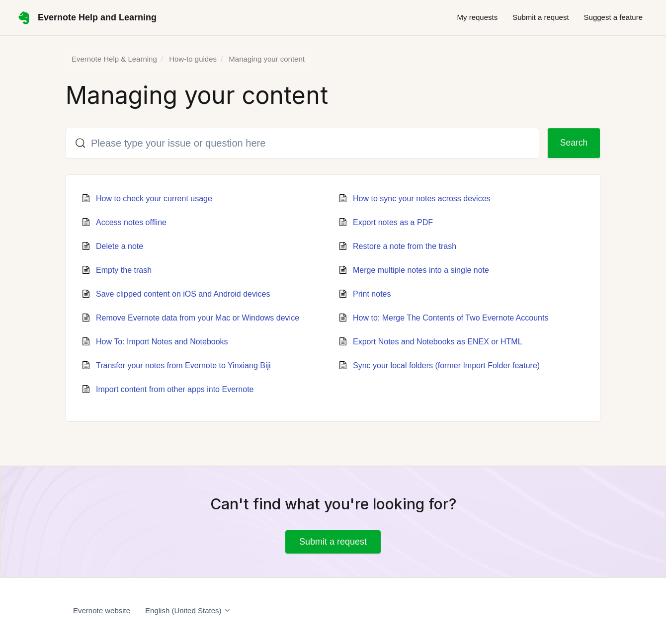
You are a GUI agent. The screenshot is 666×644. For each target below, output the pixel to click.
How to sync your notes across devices (422, 199)
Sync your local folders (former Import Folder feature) (446, 365)
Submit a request (541, 17)
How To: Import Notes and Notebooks (162, 342)
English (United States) (188, 610)
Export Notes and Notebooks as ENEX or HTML (438, 342)
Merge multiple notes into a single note (421, 270)
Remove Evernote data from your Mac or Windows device (198, 318)
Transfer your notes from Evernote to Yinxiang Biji (183, 365)
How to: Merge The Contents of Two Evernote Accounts (451, 318)
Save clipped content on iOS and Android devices (183, 294)
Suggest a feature (613, 17)
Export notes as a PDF (393, 222)
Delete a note (120, 246)
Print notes (372, 294)
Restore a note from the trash (405, 246)
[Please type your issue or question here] (300, 143)
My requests (477, 17)
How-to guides (193, 59)
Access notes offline (131, 222)
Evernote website (102, 610)
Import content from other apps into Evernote (175, 389)
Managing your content (267, 59)
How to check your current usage (154, 199)
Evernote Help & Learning (114, 59)
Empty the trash (124, 270)
